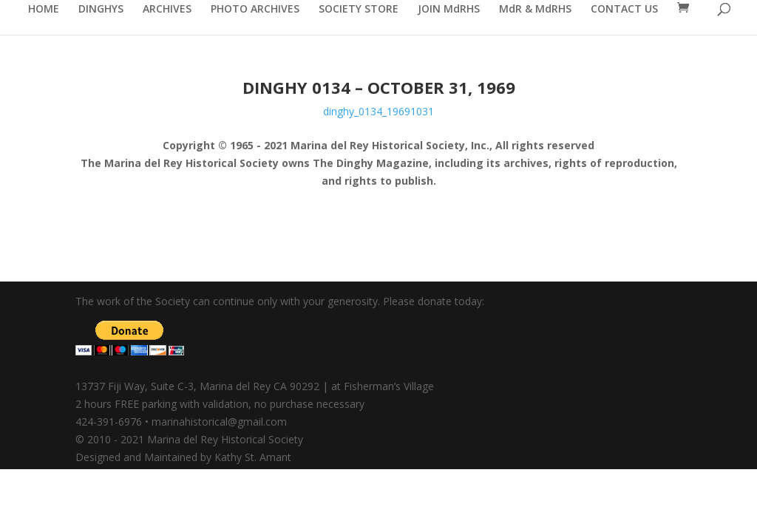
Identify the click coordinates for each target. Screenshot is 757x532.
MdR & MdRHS (535, 10)
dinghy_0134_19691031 (378, 111)
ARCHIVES (167, 10)
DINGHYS (101, 10)
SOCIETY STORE (359, 10)
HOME (44, 10)
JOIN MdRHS (449, 10)
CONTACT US (624, 10)
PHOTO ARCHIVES (255, 10)
